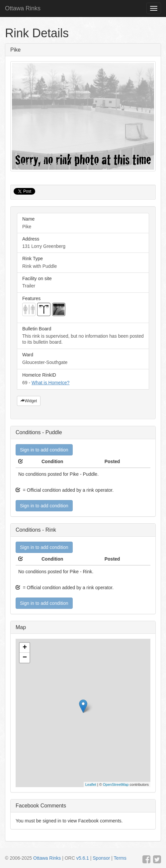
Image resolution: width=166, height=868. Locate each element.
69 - (83, 379)
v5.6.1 (83, 858)
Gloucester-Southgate (83, 358)
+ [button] (25, 648)
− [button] (25, 658)
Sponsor (101, 858)
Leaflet (91, 784)
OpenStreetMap (116, 784)
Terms (120, 858)
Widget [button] (29, 401)
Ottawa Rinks (23, 8)
